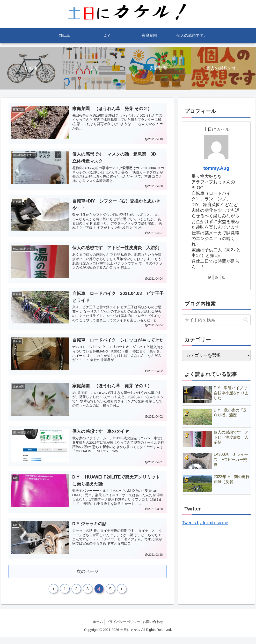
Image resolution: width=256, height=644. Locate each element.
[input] (216, 320)
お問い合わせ (155, 629)
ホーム (96, 629)
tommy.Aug (216, 168)
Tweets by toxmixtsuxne (205, 523)
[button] (246, 320)
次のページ (88, 576)
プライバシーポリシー (123, 629)
